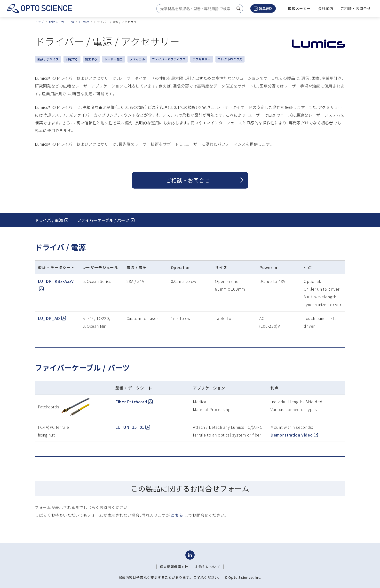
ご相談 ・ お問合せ (188, 180)
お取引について (208, 567)
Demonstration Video (294, 435)
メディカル (137, 59)
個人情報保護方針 (174, 567)
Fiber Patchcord (134, 402)
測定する (72, 59)
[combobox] (198, 9)
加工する (91, 59)
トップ (40, 22)
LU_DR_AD (52, 318)
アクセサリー (202, 59)
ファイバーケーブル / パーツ (103, 220)
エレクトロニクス (230, 59)
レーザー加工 (114, 59)
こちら (177, 515)
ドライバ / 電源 (49, 220)
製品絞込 (263, 8)
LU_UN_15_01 (133, 427)
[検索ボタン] (238, 9)
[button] (326, 8)
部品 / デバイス (48, 59)
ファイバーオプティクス (169, 59)
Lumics (84, 22)
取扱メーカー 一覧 (62, 22)
